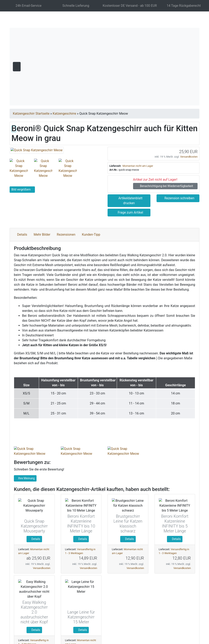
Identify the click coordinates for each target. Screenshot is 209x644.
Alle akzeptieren (159, 586)
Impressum (170, 625)
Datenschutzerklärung (143, 625)
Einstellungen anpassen (159, 606)
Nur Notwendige (159, 596)
